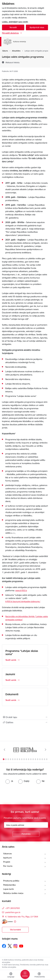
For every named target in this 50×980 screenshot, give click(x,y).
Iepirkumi (7, 858)
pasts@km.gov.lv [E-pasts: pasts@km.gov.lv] (13, 912)
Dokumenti (12, 694)
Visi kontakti (15, 930)
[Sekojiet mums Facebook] (4, 946)
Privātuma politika (11, 881)
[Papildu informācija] (15, 922)
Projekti (7, 862)
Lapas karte (8, 889)
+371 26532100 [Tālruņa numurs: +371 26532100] (13, 908)
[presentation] (22, 794)
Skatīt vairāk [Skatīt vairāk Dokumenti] (11, 700)
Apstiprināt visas (37, 27)
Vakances (7, 854)
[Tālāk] (46, 750)
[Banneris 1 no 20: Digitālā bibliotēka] (25, 750)
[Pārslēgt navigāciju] (25, 974)
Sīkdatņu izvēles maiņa (13, 893)
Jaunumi (10, 674)
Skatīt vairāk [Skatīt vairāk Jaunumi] (11, 680)
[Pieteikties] (26, 834)
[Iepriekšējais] (4, 750)
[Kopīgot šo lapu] (25, 722)
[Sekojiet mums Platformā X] (10, 946)
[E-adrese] (7, 922)
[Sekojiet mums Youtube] (21, 946)
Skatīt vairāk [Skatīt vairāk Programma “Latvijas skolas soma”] (11, 660)
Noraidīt (13, 27)
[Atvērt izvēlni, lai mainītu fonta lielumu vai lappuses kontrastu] (39, 975)
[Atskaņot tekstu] (13, 62)
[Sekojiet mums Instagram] (15, 946)
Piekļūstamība (9, 885)
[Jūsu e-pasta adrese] (26, 825)
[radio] (9, 781)
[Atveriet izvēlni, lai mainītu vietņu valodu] (11, 975)
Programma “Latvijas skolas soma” (22, 653)
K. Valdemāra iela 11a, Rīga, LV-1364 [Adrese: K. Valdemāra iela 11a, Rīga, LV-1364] (22, 917)
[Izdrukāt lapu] (25, 717)
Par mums (8, 866)
